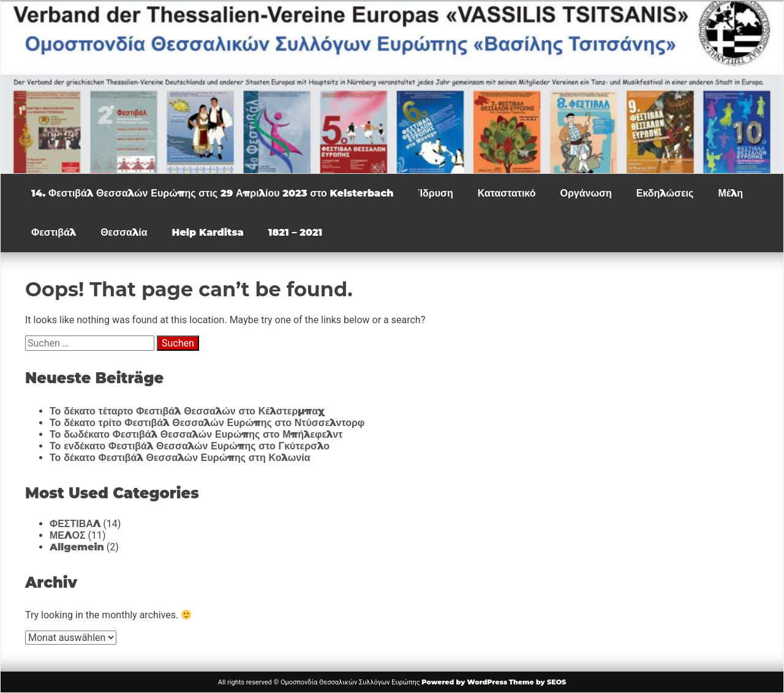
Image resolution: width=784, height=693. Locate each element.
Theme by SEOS (537, 682)
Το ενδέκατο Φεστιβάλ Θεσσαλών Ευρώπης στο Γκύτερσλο (190, 446)
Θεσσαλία (124, 232)
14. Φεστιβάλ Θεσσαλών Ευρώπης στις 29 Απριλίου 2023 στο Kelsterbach (212, 193)
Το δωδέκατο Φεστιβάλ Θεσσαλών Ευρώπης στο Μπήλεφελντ (196, 434)
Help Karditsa (208, 232)
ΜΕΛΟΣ (68, 535)
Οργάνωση (586, 193)
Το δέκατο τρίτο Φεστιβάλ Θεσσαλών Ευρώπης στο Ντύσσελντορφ (207, 423)
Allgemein (77, 547)
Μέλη (730, 193)
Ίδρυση (435, 193)
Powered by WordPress (464, 682)
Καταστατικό (507, 193)
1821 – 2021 (296, 232)
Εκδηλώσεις (665, 193)
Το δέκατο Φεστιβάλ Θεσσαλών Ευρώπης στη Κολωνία (180, 458)
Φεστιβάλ (54, 232)
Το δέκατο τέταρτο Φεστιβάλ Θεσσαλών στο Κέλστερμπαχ (187, 411)
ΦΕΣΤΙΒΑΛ (75, 524)
